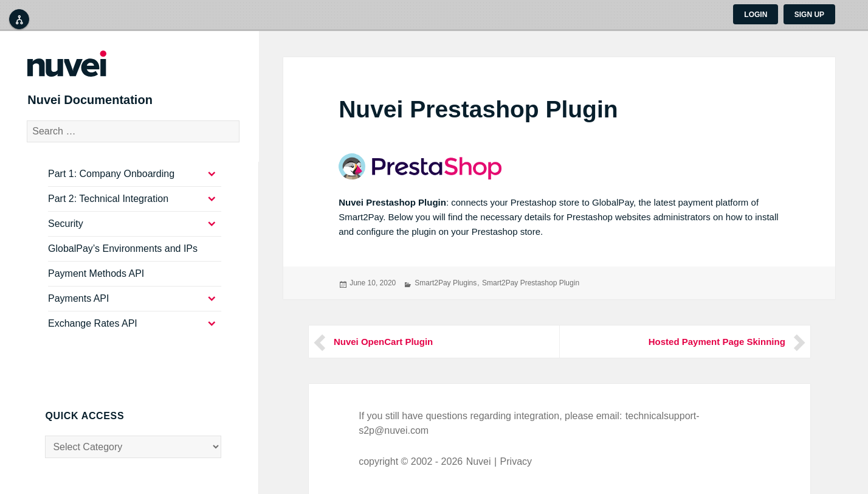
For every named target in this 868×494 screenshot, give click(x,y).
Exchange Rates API (93, 332)
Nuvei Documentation (108, 106)
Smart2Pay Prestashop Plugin (531, 283)
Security (66, 233)
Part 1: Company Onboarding (111, 183)
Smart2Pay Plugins (446, 283)
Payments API (79, 308)
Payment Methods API (96, 283)
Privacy (516, 461)
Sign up (809, 15)
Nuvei (479, 461)
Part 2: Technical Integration (108, 208)
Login (756, 15)
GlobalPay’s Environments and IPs (123, 258)
